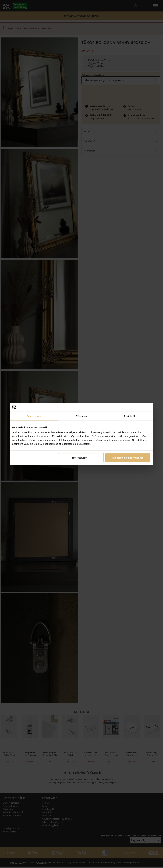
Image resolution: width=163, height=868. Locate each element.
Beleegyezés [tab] (34, 416)
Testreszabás (81, 458)
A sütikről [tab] (129, 416)
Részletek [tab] (81, 416)
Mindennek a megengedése (128, 458)
